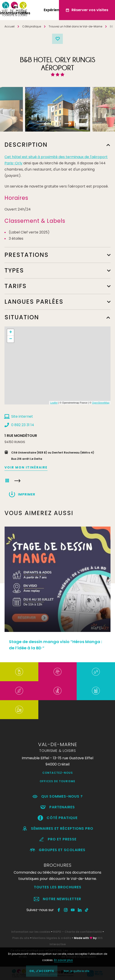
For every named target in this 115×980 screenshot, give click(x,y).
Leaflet (54, 403)
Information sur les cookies (31, 932)
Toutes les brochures (58, 887)
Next (68, 124)
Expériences (55, 10)
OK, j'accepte (42, 971)
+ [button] (11, 332)
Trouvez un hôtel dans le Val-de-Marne (75, 26)
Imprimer (27, 494)
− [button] (11, 339)
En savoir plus (63, 960)
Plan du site (21, 938)
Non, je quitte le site (76, 971)
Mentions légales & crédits (52, 938)
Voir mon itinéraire (26, 467)
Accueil (10, 26)
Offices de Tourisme (57, 781)
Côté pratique (32, 26)
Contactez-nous (58, 773)
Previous (47, 124)
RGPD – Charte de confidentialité (77, 932)
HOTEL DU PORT (17, 481)
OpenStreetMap (101, 403)
